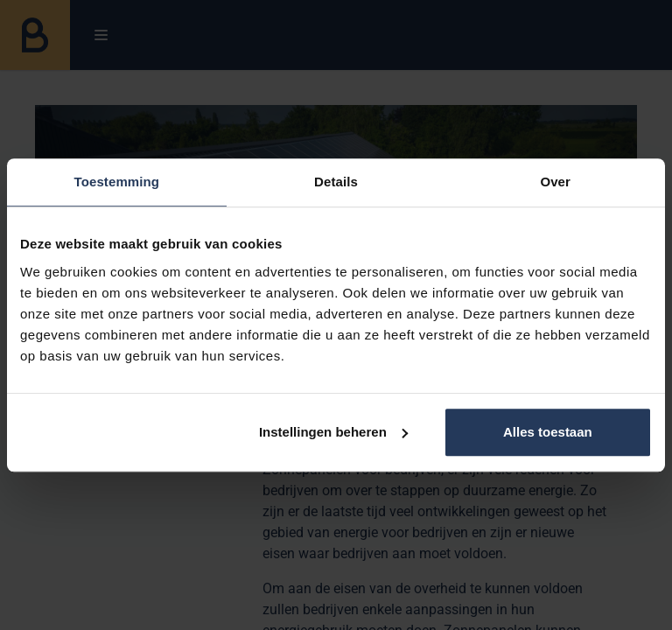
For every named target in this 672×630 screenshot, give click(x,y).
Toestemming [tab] (117, 182)
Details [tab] (336, 182)
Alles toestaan (548, 432)
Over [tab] (555, 182)
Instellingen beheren (333, 432)
